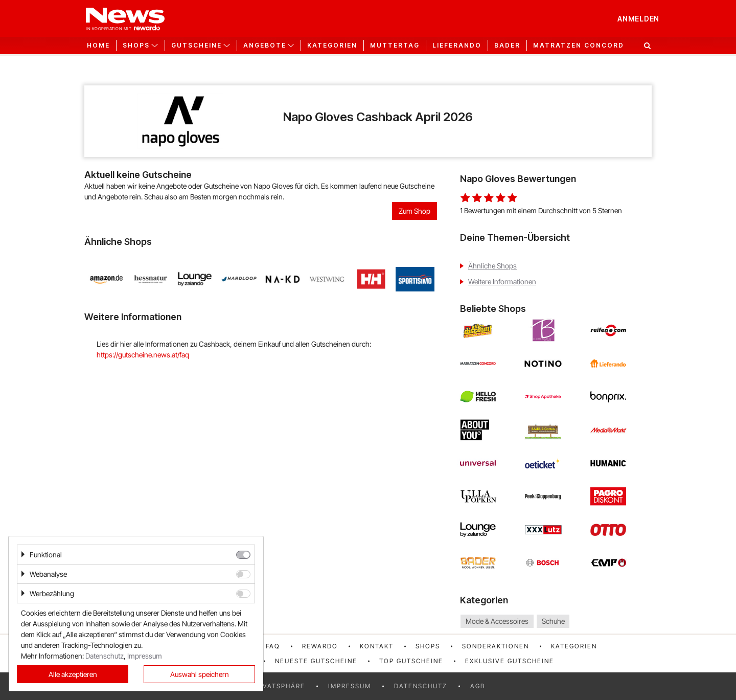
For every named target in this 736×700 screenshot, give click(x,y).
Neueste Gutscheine (316, 661)
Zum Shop (415, 211)
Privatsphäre (278, 686)
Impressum (350, 686)
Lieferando (457, 46)
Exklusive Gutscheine (510, 661)
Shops (428, 646)
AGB (478, 686)
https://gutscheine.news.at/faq (143, 355)
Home (98, 46)
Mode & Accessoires (497, 621)
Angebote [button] (265, 46)
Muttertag (395, 46)
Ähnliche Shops (492, 266)
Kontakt (377, 646)
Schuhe (553, 621)
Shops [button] (136, 46)
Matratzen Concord (579, 46)
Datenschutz (421, 686)
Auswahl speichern (200, 674)
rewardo (320, 646)
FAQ (273, 646)
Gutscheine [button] (197, 46)
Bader (507, 46)
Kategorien (332, 46)
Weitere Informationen (502, 281)
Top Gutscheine (411, 661)
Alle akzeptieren (73, 674)
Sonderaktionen (496, 646)
